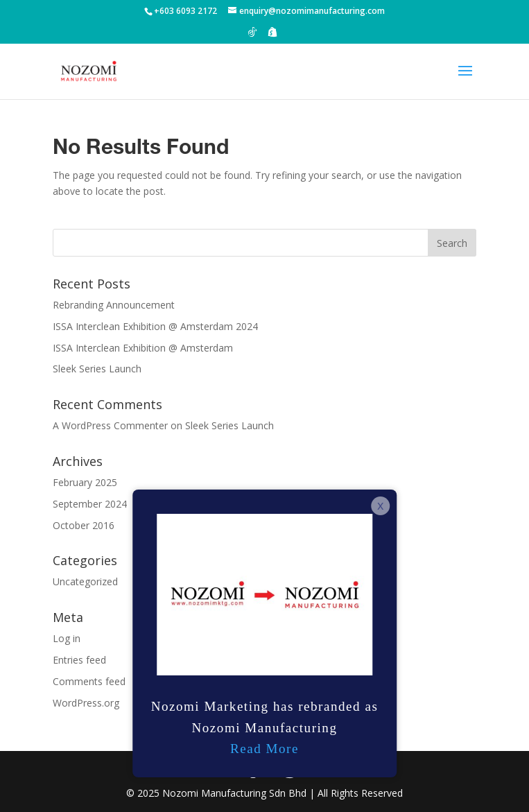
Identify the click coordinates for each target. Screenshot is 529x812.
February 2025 (85, 482)
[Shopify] (272, 36)
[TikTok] (252, 36)
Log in (67, 638)
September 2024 (90, 504)
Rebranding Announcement (114, 305)
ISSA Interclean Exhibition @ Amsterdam (143, 348)
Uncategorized (85, 581)
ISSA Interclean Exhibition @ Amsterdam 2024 (155, 326)
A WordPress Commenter (110, 425)
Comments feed (89, 681)
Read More (264, 749)
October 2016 (84, 525)
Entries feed (79, 660)
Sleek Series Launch (97, 369)
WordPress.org (86, 703)
